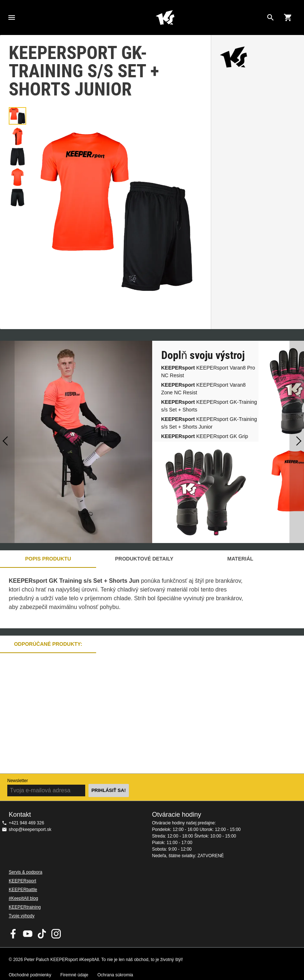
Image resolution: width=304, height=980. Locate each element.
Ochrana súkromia (115, 975)
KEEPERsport (22, 881)
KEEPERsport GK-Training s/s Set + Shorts (209, 406)
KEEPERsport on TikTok (42, 934)
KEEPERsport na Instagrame (56, 934)
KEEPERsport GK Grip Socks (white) (205, 440)
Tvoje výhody (22, 916)
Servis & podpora (25, 872)
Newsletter (18, 781)
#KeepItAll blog (23, 898)
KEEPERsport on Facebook (13, 934)
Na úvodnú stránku (165, 17)
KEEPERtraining (25, 907)
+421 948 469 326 (26, 823)
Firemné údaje (74, 975)
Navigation (12, 17)
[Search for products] (271, 17)
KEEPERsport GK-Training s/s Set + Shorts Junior (209, 423)
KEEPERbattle (23, 890)
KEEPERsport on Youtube (28, 934)
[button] (17, 116)
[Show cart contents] (288, 17)
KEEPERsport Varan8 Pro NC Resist (208, 372)
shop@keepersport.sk (30, 829)
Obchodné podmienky (30, 975)
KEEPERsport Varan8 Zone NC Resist (204, 389)
